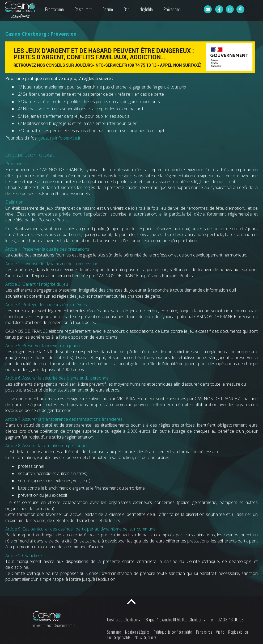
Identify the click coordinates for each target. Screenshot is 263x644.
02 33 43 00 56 (231, 620)
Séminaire (114, 632)
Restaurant (83, 9)
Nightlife (146, 9)
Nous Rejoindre (146, 637)
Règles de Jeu (238, 632)
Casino (108, 9)
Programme (55, 9)
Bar (127, 9)
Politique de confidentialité (173, 632)
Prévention (172, 9)
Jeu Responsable (119, 637)
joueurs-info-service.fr (60, 138)
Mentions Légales (137, 632)
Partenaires (204, 632)
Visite (220, 632)
